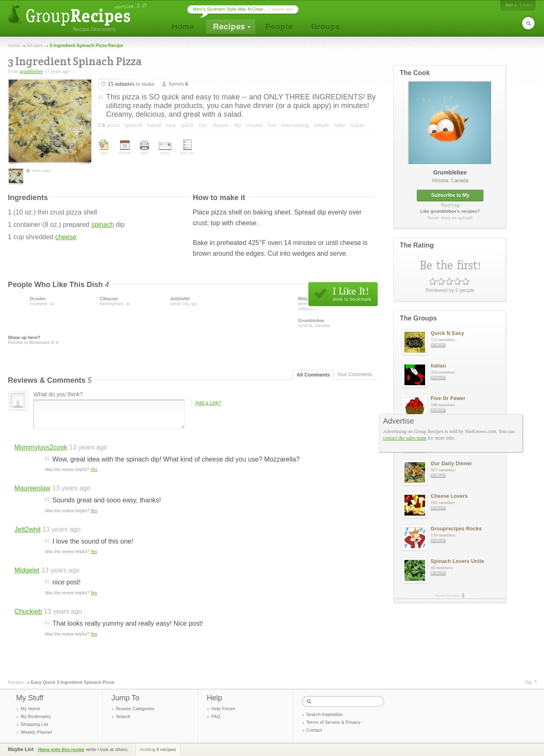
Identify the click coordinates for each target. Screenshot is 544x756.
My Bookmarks (36, 716)
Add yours (41, 170)
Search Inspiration (325, 714)
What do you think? (58, 394)
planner (125, 147)
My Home (30, 709)
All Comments (313, 375)
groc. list (187, 147)
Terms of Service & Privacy (333, 722)
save (104, 147)
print (144, 148)
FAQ (216, 716)
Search (123, 716)
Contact (314, 730)
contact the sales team (405, 438)
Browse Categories (135, 709)
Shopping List (34, 724)
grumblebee (32, 71)
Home (14, 45)
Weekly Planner (37, 732)
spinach (103, 225)
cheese (66, 237)
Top (528, 682)
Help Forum (223, 709)
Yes (94, 470)
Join (509, 5)
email (165, 149)
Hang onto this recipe (61, 749)
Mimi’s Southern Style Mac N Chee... (230, 9)
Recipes (35, 45)
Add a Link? (208, 403)
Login (526, 5)
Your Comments (355, 374)
